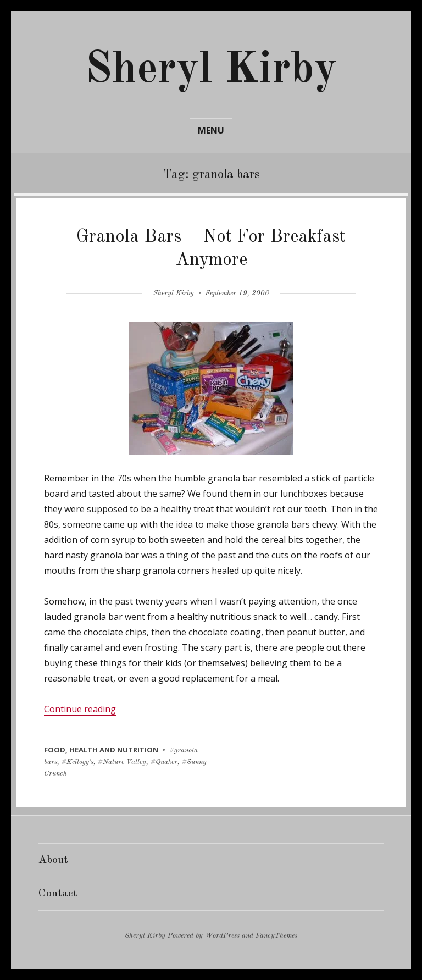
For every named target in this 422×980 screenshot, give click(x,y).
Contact (58, 894)
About (53, 860)
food (55, 750)
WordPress (222, 936)
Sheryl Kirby (211, 70)
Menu (211, 130)
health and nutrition (114, 750)
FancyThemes (276, 936)
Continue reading (80, 709)
